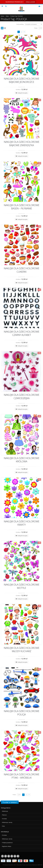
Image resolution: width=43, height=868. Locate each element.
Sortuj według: (20, 24)
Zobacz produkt (30, 2)
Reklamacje (5, 811)
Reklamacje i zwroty (7, 822)
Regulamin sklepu (7, 846)
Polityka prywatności (7, 843)
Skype (12, 856)
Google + (18, 856)
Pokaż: (36, 28)
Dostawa (4, 819)
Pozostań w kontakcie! (10, 802)
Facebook (2, 856)
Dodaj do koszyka (22, 93)
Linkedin (15, 856)
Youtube (9, 856)
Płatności (4, 815)
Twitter (6, 856)
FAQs (3, 826)
